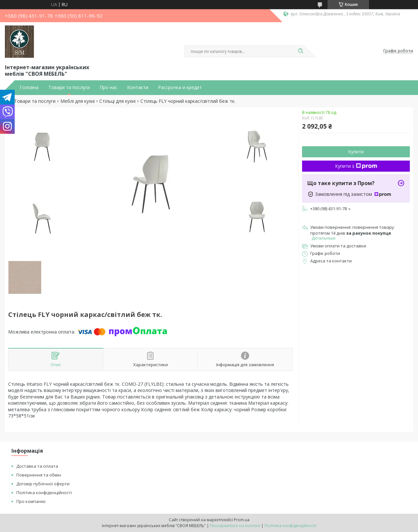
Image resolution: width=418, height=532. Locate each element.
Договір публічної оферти (43, 484)
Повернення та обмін (39, 475)
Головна (29, 87)
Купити (356, 152)
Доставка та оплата (37, 466)
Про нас (108, 87)
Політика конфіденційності (44, 493)
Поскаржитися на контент (235, 526)
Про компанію (31, 501)
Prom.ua (242, 520)
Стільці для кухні (117, 101)
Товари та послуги (69, 87)
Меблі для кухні (78, 101)
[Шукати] (300, 51)
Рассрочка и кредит (180, 87)
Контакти (138, 87)
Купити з (356, 166)
